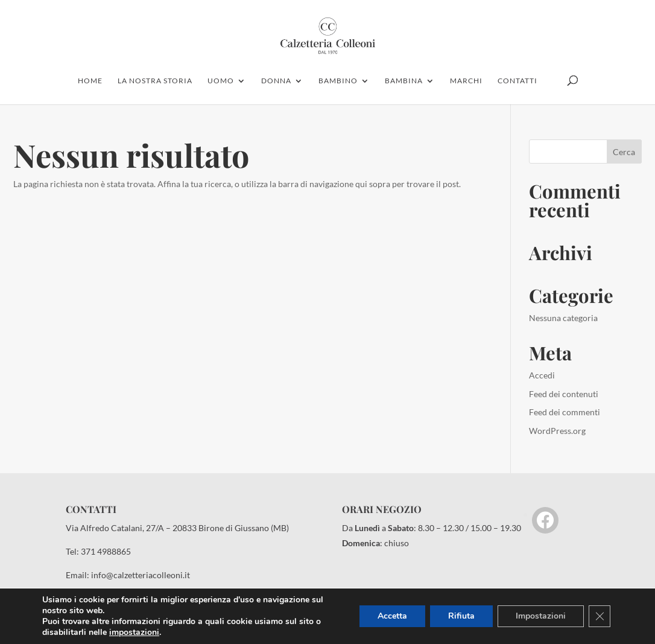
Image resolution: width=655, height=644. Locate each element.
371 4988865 (106, 551)
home (90, 81)
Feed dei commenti (565, 412)
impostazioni (134, 633)
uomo (221, 81)
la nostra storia (155, 81)
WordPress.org (557, 431)
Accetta (392, 616)
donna (276, 81)
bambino (338, 81)
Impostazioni (541, 616)
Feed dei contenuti (564, 394)
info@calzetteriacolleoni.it (141, 575)
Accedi (542, 375)
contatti (517, 81)
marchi (466, 81)
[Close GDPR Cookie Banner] (600, 616)
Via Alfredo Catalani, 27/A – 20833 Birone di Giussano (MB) (177, 528)
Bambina (404, 81)
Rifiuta (461, 616)
